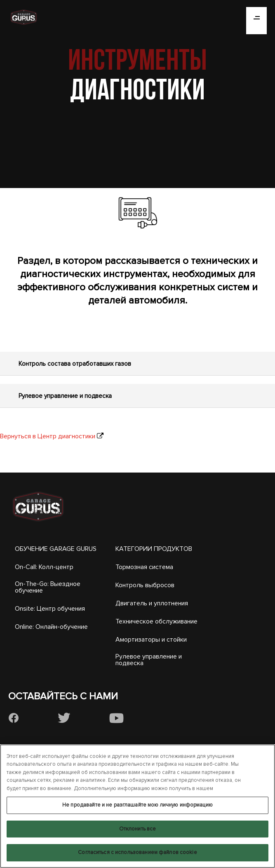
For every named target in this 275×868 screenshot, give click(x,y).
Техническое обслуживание (156, 621)
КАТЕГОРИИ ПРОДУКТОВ (154, 549)
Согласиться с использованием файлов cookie (137, 852)
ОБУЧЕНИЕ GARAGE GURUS (56, 549)
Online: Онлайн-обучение (51, 627)
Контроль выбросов (145, 585)
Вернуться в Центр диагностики (48, 436)
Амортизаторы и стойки (151, 640)
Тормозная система (144, 567)
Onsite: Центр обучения (50, 609)
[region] (137, 806)
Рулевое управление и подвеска (149, 660)
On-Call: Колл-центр (44, 567)
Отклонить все (138, 829)
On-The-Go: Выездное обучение (48, 587)
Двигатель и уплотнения (152, 603)
